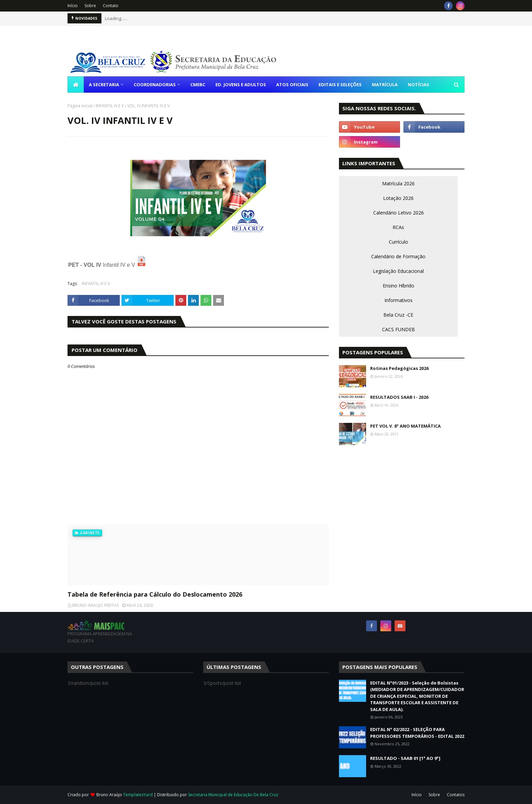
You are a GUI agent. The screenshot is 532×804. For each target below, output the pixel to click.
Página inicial (80, 106)
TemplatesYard (138, 795)
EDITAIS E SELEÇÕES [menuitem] (340, 85)
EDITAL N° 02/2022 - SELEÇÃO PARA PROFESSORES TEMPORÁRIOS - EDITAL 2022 (417, 733)
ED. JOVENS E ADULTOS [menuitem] (241, 85)
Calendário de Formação (398, 256)
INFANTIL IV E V (110, 106)
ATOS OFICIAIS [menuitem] (292, 85)
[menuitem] (76, 85)
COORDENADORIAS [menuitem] (155, 85)
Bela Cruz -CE (398, 315)
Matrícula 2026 (398, 183)
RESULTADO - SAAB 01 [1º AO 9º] (405, 758)
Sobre (90, 6)
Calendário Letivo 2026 (398, 213)
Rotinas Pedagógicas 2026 (399, 368)
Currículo (398, 242)
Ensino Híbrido (398, 286)
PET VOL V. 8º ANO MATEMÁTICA (405, 426)
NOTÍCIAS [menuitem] (419, 85)
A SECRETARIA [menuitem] (104, 85)
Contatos (456, 795)
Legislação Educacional (398, 271)
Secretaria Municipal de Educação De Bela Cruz (233, 795)
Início (73, 6)
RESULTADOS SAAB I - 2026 (399, 397)
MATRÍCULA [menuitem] (385, 85)
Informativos (398, 300)
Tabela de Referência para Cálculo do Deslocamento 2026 (155, 594)
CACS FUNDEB (398, 329)
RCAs (398, 227)
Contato (111, 6)
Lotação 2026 (398, 198)
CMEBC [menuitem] (198, 85)
